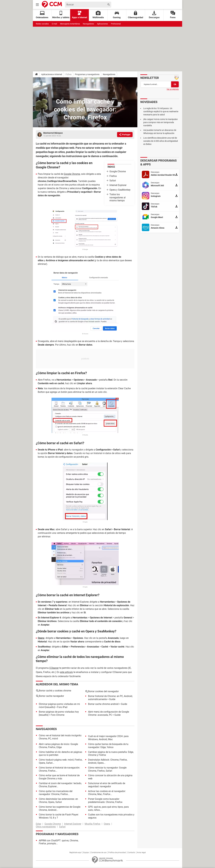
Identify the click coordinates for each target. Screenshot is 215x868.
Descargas (154, 15)
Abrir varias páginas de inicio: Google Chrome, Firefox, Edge (58, 746)
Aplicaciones (102, 24)
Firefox (113, 176)
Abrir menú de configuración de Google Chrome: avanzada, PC (109, 713)
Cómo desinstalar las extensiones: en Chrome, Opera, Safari (58, 800)
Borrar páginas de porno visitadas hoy (59, 712)
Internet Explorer (118, 185)
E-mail (54, 24)
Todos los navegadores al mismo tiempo (118, 198)
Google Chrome (118, 171)
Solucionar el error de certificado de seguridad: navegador (107, 785)
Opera (41, 638)
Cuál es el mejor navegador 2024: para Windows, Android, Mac (108, 738)
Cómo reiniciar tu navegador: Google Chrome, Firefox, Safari (107, 769)
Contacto (131, 853)
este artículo (66, 672)
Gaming (117, 15)
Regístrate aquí (75, 853)
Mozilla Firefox (92, 824)
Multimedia (98, 15)
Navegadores (88, 24)
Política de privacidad (117, 853)
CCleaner (54, 668)
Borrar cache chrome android (103, 704)
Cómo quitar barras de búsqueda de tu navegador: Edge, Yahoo (108, 746)
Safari (113, 181)
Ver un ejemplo (173, 89)
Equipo (86, 853)
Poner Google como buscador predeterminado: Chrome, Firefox (105, 800)
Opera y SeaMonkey (120, 190)
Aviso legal (141, 853)
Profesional (116, 24)
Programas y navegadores (87, 74)
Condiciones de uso (99, 853)
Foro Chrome (58, 715)
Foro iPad (62, 707)
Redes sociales (42, 24)
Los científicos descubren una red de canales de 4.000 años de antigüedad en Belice (161, 141)
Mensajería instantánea (70, 24)
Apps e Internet (80, 15)
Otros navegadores (46, 827)
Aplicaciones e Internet (52, 74)
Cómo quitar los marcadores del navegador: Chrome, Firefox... (56, 793)
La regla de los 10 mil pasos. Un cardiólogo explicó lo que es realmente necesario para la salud (161, 111)
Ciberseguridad (135, 15)
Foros (173, 15)
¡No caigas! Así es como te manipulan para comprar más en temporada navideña (161, 122)
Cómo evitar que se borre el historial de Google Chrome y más (59, 777)
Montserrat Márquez (53, 133)
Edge (38, 824)
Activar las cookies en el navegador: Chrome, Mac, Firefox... (107, 793)
